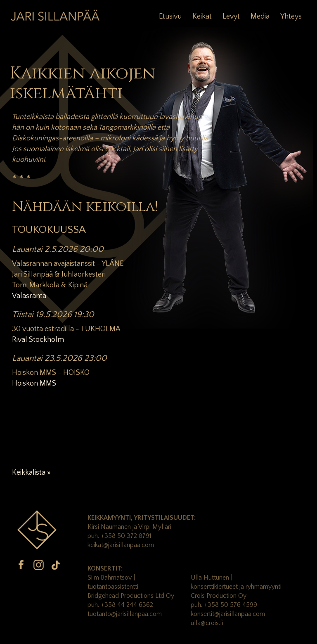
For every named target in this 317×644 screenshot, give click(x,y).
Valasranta (29, 296)
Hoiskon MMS (34, 384)
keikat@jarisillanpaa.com (121, 545)
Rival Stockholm (38, 340)
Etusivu (170, 17)
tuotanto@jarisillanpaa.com (125, 614)
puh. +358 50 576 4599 (224, 605)
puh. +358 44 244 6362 (120, 605)
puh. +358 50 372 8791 (119, 536)
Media (260, 17)
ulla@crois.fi (207, 623)
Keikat (202, 17)
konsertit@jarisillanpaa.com (228, 614)
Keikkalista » (31, 473)
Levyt (231, 17)
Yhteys (291, 17)
